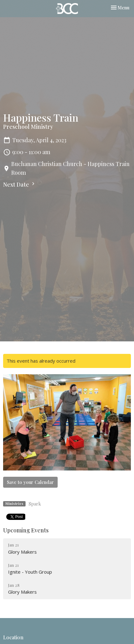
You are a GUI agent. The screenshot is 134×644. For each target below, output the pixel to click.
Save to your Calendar (30, 482)
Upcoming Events (26, 530)
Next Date (20, 184)
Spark (35, 504)
